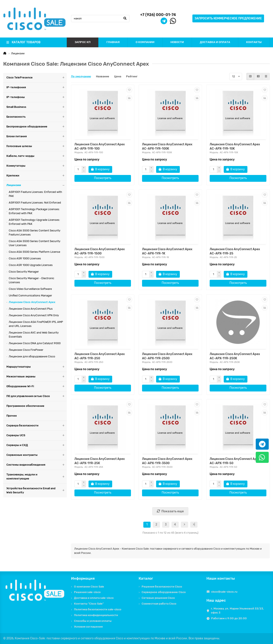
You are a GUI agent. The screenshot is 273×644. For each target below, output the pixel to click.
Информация (83, 578)
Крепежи (37, 176)
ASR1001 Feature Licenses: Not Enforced (35, 203)
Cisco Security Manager (24, 272)
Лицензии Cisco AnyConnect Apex (32, 302)
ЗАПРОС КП (83, 42)
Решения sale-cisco (87, 592)
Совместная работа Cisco (159, 604)
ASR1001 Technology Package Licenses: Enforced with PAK (34, 211)
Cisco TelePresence (37, 78)
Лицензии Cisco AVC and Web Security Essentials (34, 335)
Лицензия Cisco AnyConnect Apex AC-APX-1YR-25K (100, 461)
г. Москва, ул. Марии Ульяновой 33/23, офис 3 (237, 611)
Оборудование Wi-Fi (37, 386)
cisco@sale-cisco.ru (224, 592)
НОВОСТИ (177, 42)
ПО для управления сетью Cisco (37, 396)
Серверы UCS (37, 435)
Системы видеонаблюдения (37, 465)
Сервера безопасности (37, 426)
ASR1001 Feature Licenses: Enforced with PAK (35, 194)
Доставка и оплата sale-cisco (94, 598)
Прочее (12, 416)
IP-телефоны (37, 97)
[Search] (100, 19)
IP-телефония (37, 87)
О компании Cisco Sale (89, 587)
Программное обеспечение (25, 406)
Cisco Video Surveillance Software (30, 289)
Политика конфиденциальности (96, 615)
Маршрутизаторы (37, 367)
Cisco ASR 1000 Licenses (25, 258)
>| (194, 525)
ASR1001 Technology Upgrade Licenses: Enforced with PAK (34, 222)
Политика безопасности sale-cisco (98, 609)
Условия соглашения (88, 627)
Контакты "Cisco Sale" (89, 604)
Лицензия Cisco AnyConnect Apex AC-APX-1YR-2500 (167, 356)
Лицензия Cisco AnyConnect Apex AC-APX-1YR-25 (235, 251)
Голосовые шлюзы (37, 146)
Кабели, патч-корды (37, 156)
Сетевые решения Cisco (158, 598)
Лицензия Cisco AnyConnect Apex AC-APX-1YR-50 (235, 461)
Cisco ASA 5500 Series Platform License (34, 252)
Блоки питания (37, 136)
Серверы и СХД (37, 445)
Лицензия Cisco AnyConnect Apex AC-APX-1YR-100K (167, 147)
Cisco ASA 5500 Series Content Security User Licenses (35, 243)
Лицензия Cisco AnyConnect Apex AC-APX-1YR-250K (235, 356)
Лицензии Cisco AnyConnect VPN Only (34, 315)
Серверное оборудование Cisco (164, 592)
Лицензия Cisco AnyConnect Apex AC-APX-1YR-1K (167, 251)
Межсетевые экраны (37, 377)
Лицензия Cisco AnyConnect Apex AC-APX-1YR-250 (100, 356)
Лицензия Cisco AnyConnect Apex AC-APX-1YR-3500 (167, 461)
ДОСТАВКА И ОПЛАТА (215, 42)
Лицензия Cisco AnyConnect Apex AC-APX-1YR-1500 (100, 251)
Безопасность (37, 117)
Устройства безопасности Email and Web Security (37, 491)
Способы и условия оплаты (93, 621)
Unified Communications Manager (30, 295)
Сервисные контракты (37, 455)
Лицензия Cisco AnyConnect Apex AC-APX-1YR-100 (100, 147)
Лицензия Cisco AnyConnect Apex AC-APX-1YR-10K (235, 147)
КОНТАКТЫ (254, 42)
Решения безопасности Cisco (162, 587)
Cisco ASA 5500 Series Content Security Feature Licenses (35, 232)
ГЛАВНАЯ (113, 42)
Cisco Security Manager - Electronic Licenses (31, 280)
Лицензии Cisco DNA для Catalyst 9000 (35, 343)
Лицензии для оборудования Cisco (32, 356)
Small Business (37, 107)
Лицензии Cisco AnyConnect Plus (31, 309)
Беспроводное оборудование (37, 127)
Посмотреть (103, 178)
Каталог (146, 578)
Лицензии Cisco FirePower (26, 350)
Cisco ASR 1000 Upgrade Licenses (31, 265)
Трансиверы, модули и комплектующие (37, 477)
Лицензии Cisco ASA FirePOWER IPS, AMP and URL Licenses (36, 324)
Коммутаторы (37, 166)
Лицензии (18, 53)
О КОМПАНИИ (145, 42)
